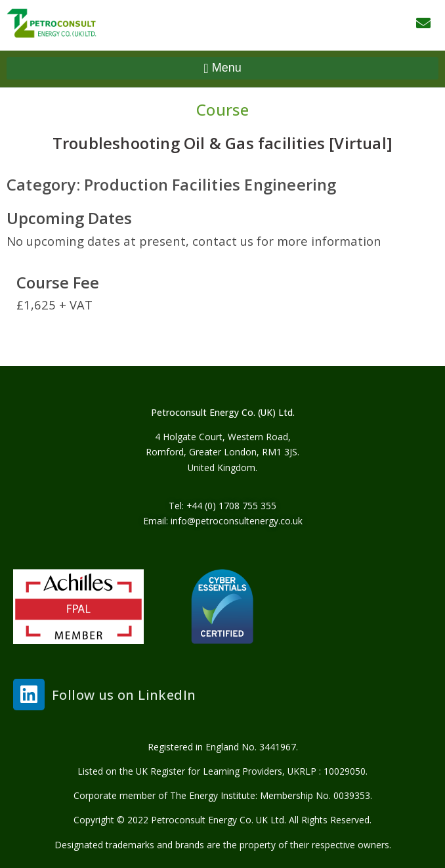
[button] (222, 68)
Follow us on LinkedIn (124, 695)
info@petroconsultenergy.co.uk (237, 521)
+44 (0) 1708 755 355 (231, 506)
